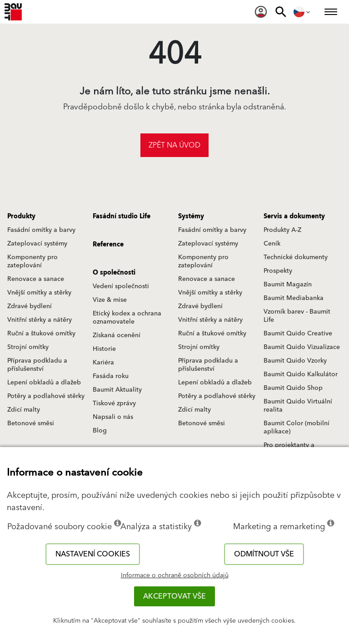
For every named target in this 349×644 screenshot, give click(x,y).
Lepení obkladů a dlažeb (44, 383)
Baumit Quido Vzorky (295, 361)
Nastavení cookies (93, 554)
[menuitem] (261, 12)
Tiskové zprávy (114, 403)
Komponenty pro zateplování (32, 261)
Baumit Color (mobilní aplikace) (297, 428)
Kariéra (103, 363)
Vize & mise (110, 300)
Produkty (21, 216)
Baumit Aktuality (117, 390)
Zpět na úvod (174, 145)
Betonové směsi (31, 423)
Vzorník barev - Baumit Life (297, 316)
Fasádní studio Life (122, 216)
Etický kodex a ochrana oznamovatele (127, 318)
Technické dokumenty (296, 257)
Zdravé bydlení (30, 306)
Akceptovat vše (174, 596)
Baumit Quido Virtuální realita (298, 406)
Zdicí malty (24, 410)
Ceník (272, 244)
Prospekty (278, 271)
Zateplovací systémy (37, 244)
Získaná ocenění (117, 335)
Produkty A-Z (282, 230)
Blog (100, 431)
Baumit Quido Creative (298, 334)
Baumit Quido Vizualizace (302, 347)
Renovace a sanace (36, 279)
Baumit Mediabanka (294, 298)
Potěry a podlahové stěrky (46, 396)
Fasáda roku (111, 376)
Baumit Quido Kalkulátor (301, 374)
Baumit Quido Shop (293, 388)
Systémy (191, 216)
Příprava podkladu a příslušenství (37, 365)
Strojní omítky (28, 347)
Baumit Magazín (288, 285)
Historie (104, 349)
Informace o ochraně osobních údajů (175, 575)
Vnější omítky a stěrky (39, 293)
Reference (108, 245)
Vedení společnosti (121, 286)
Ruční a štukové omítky (41, 334)
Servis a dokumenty (294, 216)
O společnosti (114, 273)
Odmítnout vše (264, 554)
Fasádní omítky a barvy (41, 230)
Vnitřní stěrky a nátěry (40, 320)
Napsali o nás (113, 417)
